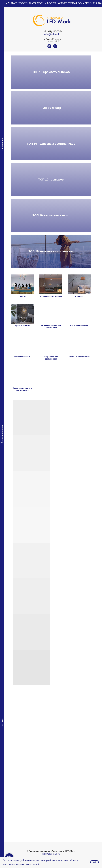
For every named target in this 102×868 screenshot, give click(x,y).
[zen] (49, 47)
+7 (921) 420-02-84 (53, 31)
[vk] (55, 47)
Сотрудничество (2, 434)
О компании (2, 145)
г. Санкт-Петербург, (53, 39)
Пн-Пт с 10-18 (53, 42)
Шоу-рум (2, 723)
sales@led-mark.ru (53, 34)
